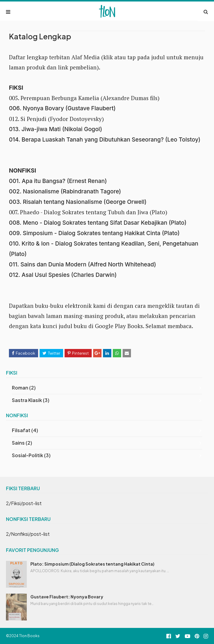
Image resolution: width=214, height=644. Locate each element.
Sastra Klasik (31, 400)
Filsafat (25, 430)
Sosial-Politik (31, 455)
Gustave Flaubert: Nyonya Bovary (67, 597)
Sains (22, 443)
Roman (24, 388)
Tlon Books (29, 636)
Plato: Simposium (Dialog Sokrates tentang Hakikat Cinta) (92, 564)
